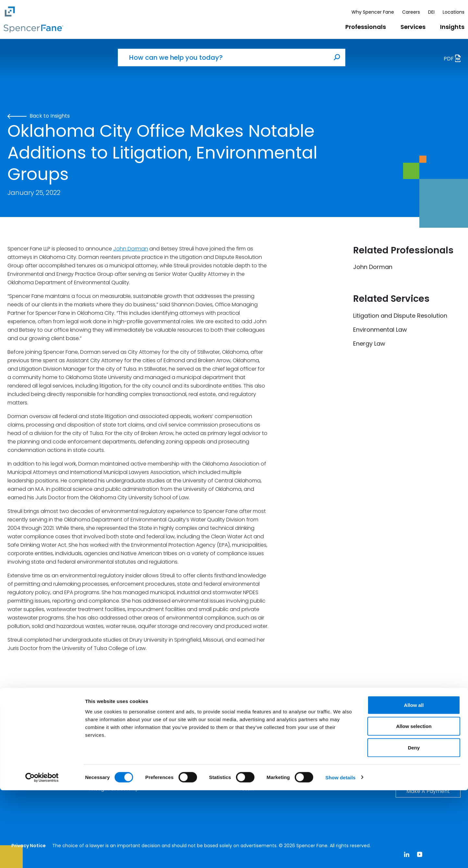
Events (97, 756)
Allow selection (414, 804)
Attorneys (255, 756)
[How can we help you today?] (223, 57)
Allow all (414, 783)
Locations (454, 12)
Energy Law (369, 344)
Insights (452, 27)
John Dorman (131, 249)
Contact (428, 756)
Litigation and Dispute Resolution (400, 316)
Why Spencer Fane (373, 12)
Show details (341, 855)
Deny (414, 825)
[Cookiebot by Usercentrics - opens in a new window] (42, 855)
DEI (431, 12)
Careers (411, 12)
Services (413, 27)
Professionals (366, 27)
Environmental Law (380, 330)
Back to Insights (39, 116)
